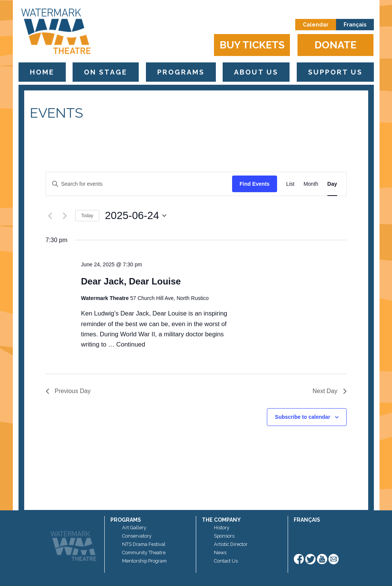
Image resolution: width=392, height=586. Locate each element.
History (222, 528)
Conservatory (137, 536)
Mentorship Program (144, 561)
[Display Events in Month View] (311, 184)
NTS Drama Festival (144, 544)
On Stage (106, 72)
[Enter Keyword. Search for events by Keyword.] (139, 184)
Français (355, 25)
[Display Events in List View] (290, 184)
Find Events (255, 184)
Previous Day (68, 391)
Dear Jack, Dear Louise (131, 281)
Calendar (316, 25)
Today (87, 216)
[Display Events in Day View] (332, 184)
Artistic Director (231, 544)
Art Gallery (134, 528)
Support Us (335, 72)
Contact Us (226, 561)
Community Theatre (144, 553)
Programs (181, 72)
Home (42, 72)
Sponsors (224, 536)
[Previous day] (50, 216)
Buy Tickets (252, 45)
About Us (256, 72)
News (220, 553)
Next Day (330, 391)
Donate (335, 45)
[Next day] (65, 216)
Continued (131, 344)
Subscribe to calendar (302, 417)
